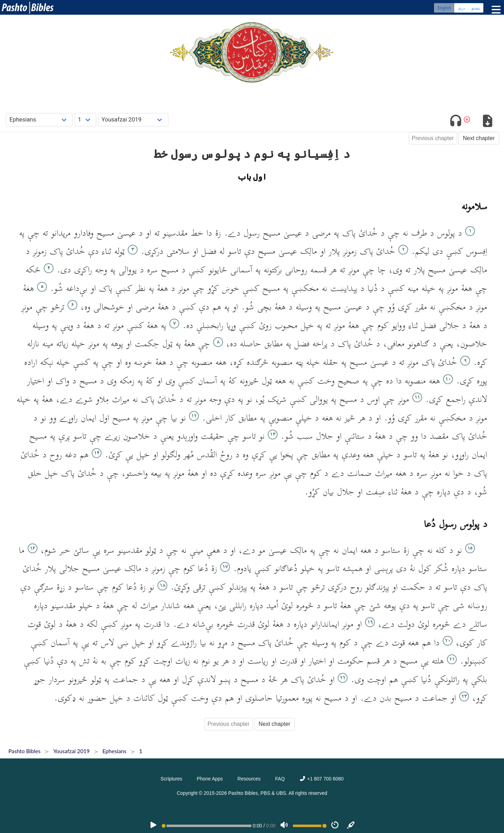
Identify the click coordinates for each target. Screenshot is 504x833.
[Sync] (351, 826)
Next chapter (479, 138)
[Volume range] (310, 826)
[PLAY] (153, 826)
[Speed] (335, 826)
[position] (206, 826)
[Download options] (487, 122)
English (444, 9)
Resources (249, 779)
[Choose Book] (39, 120)
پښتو (476, 9)
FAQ (280, 779)
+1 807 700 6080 (321, 779)
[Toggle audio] (456, 122)
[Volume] (284, 826)
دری (461, 9)
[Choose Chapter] (85, 120)
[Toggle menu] (495, 10)
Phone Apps (210, 779)
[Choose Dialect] (133, 120)
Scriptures (171, 779)
